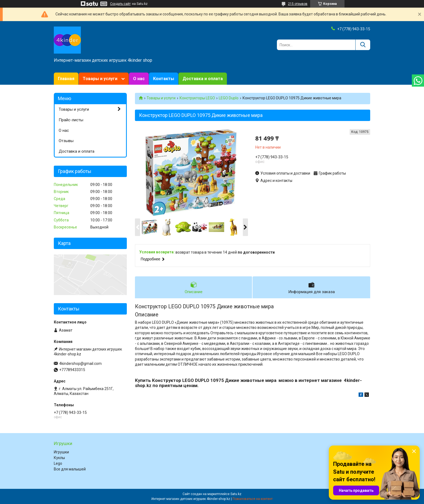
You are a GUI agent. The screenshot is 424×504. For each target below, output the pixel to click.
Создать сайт (120, 4)
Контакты (164, 79)
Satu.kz (236, 494)
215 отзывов (298, 4)
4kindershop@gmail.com (80, 364)
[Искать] (363, 45)
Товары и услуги (100, 79)
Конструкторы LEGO (197, 98)
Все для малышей (70, 469)
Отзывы (66, 141)
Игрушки (61, 452)
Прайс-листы (71, 120)
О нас (139, 79)
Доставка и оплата (203, 79)
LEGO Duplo (229, 98)
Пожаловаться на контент (253, 499)
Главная (66, 79)
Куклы (59, 458)
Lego (58, 463)
